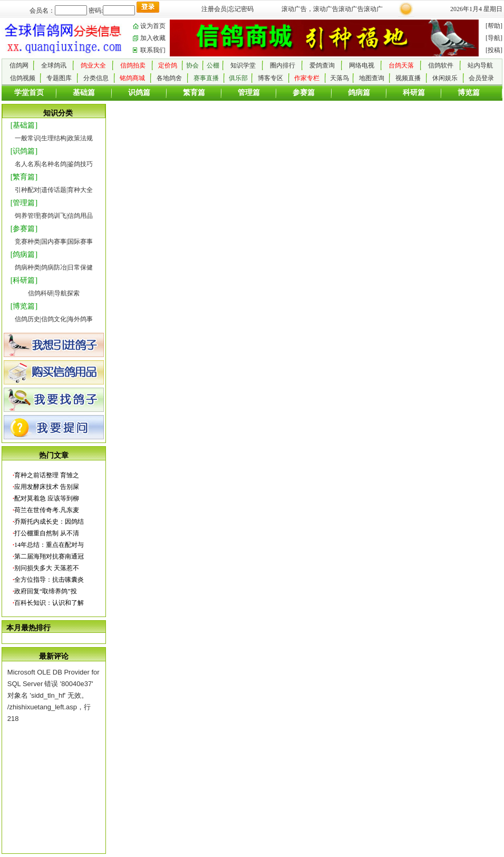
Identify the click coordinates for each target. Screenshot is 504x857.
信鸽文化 (54, 319)
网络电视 (362, 65)
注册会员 (214, 9)
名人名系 (27, 164)
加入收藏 (153, 38)
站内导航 (480, 65)
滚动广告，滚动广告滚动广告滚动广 (332, 9)
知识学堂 (243, 65)
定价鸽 (168, 65)
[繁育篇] (24, 177)
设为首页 (153, 26)
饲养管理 (27, 216)
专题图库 (59, 78)
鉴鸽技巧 (80, 164)
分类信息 (96, 78)
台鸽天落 (401, 65)
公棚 (213, 65)
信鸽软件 (441, 65)
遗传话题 (54, 190)
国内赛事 (54, 242)
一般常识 (27, 138)
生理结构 (54, 138)
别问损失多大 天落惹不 (47, 568)
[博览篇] (24, 306)
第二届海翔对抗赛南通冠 (49, 556)
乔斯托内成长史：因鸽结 (49, 522)
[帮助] (494, 26)
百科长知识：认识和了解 (49, 603)
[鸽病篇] (24, 254)
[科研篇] (24, 280)
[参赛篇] (24, 229)
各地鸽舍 (169, 78)
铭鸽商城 (132, 78)
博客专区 (270, 78)
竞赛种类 (27, 242)
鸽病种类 (27, 267)
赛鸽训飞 (54, 216)
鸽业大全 (93, 65)
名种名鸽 (54, 164)
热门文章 (54, 455)
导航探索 (67, 293)
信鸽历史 (27, 319)
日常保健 (80, 267)
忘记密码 (241, 9)
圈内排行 (283, 65)
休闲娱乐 (445, 78)
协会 (192, 65)
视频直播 (408, 78)
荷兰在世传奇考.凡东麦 (47, 510)
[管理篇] (24, 203)
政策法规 (80, 138)
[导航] (494, 38)
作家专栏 (307, 78)
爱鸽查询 (322, 65)
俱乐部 (238, 78)
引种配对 (27, 190)
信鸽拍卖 (133, 65)
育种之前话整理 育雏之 (47, 475)
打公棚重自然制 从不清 (47, 533)
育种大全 (80, 190)
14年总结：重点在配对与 (49, 545)
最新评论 (54, 656)
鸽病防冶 (54, 267)
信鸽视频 (23, 78)
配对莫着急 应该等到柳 (47, 498)
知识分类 (58, 113)
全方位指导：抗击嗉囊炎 (49, 580)
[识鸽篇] (24, 151)
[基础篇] (24, 125)
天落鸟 (340, 78)
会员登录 (481, 78)
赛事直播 (206, 78)
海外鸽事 (80, 319)
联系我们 (153, 50)
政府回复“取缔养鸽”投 (46, 591)
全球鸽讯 (54, 65)
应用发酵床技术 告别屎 (47, 487)
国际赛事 (80, 242)
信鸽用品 (80, 216)
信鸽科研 (41, 293)
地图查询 (372, 78)
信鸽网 (19, 65)
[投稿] (494, 50)
